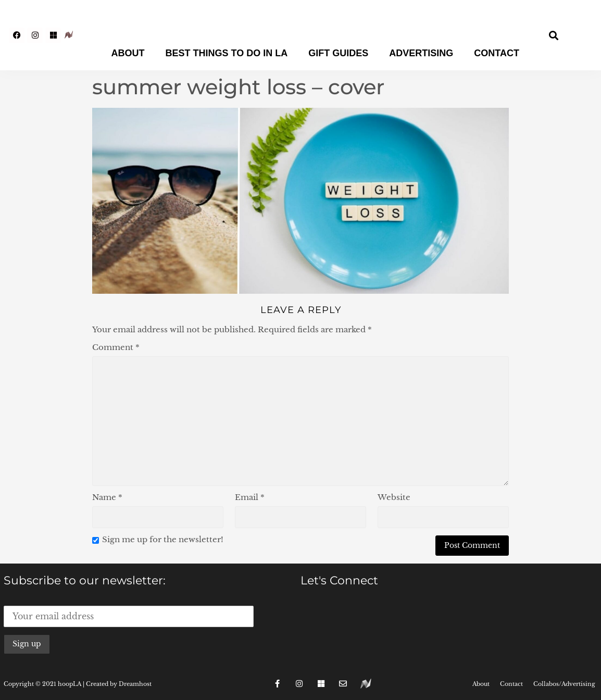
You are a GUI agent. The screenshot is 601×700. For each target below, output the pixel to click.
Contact (497, 53)
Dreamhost (135, 684)
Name (107, 497)
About (128, 53)
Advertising (421, 53)
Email (250, 497)
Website (394, 497)
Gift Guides (338, 53)
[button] (554, 35)
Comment (116, 347)
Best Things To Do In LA (227, 53)
